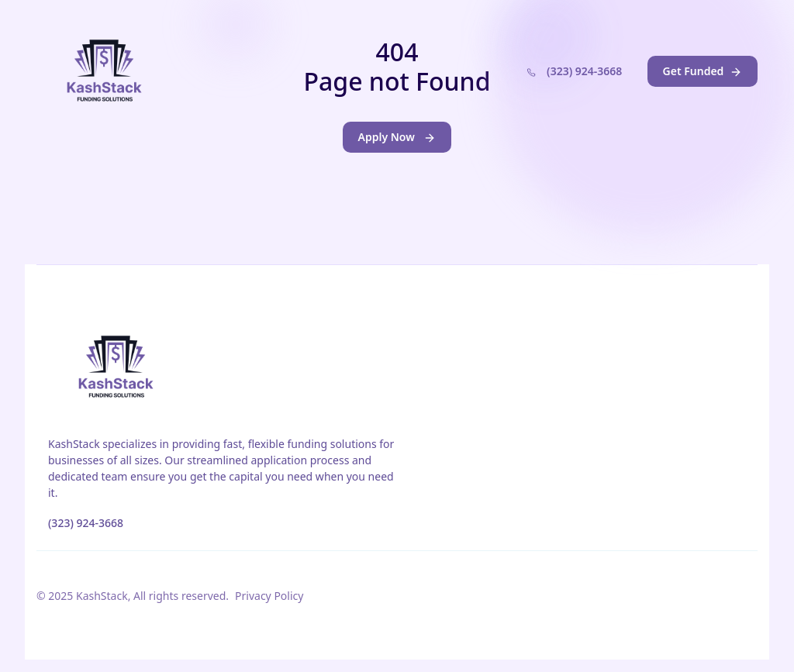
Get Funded (703, 71)
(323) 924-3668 (572, 73)
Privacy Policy (269, 596)
